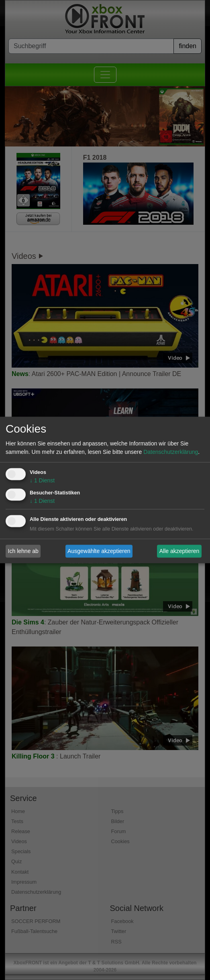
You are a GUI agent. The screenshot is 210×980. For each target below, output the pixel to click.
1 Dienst (42, 481)
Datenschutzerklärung (171, 452)
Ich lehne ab (23, 551)
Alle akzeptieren (179, 551)
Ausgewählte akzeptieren (99, 551)
